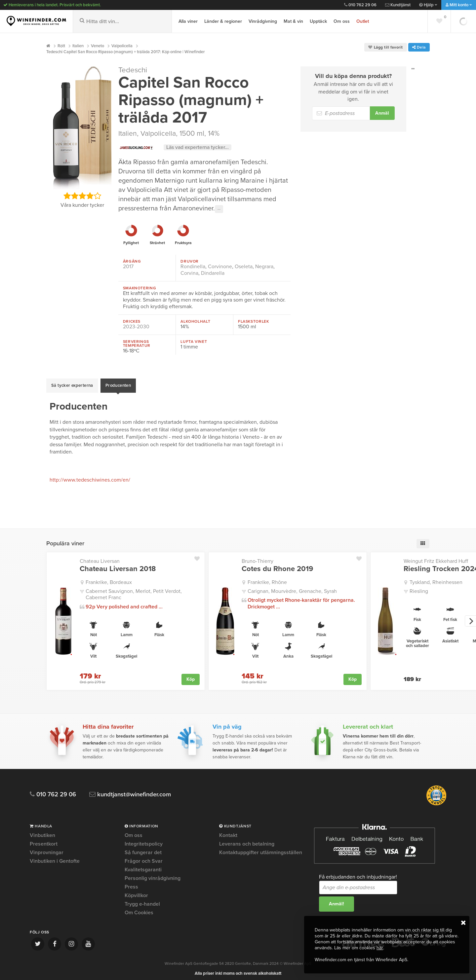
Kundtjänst (398, 5)
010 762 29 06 (360, 5)
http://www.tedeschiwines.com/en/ (90, 477)
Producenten (118, 384)
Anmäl (382, 113)
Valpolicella (159, 133)
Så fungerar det (143, 849)
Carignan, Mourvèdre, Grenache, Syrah (292, 588)
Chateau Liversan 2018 (118, 565)
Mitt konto (459, 5)
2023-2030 (136, 327)
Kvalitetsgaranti (143, 866)
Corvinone (220, 267)
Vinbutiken (42, 832)
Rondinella (193, 267)
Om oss (342, 21)
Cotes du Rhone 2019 (277, 565)
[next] (470, 617)
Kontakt (228, 832)
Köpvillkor (136, 892)
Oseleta (244, 267)
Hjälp (428, 5)
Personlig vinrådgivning (153, 875)
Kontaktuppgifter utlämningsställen (261, 849)
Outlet (363, 21)
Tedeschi (133, 70)
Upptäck (318, 21)
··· (219, 209)
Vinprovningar (47, 849)
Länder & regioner (223, 21)
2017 (128, 267)
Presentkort (44, 840)
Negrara (264, 267)
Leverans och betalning (247, 840)
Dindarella (213, 273)
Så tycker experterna (72, 384)
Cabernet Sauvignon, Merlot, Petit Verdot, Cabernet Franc (134, 591)
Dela (419, 47)
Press (131, 883)
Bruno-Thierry (258, 558)
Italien (128, 133)
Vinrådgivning (263, 21)
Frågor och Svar (144, 857)
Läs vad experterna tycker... (199, 147)
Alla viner (188, 21)
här (380, 948)
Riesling (419, 588)
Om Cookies (139, 909)
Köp (191, 676)
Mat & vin (293, 21)
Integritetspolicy (144, 840)
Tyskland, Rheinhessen (436, 579)
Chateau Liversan (100, 558)
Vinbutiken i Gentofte (55, 857)
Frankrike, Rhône (267, 579)
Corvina (189, 273)
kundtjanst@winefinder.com (133, 791)
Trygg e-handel (142, 900)
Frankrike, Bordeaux (109, 579)
